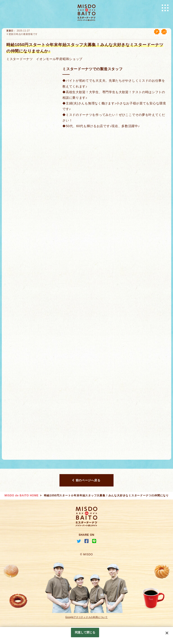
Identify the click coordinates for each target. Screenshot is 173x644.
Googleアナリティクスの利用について (86, 617)
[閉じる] (167, 633)
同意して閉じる (85, 632)
